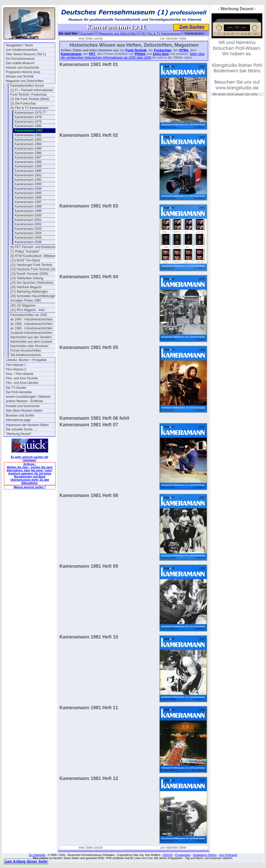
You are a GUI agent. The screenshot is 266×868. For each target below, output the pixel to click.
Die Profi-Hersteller (19, 392)
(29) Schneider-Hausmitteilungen (33, 296)
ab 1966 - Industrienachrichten (31, 328)
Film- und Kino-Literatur (22, 383)
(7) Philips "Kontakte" (25, 252)
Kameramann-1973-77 (30, 113)
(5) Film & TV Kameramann (29, 108)
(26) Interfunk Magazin (26, 287)
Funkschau (163, 50)
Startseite (87, 34)
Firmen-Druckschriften (26, 351)
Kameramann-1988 (28, 162)
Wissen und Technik (20, 77)
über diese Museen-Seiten (24, 411)
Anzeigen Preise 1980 (26, 301)
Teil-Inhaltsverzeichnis (26, 355)
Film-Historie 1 (16, 365)
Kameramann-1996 (28, 198)
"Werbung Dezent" (19, 434)
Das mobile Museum (20, 63)
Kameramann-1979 (28, 122)
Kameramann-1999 (28, 211)
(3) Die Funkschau (23, 103)
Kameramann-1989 (28, 166)
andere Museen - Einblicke (24, 401)
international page (18, 420)
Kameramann (71, 54)
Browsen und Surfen (20, 416)
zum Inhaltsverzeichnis (22, 50)
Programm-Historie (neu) (23, 72)
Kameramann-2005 (28, 238)
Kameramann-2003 (28, 229)
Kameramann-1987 (28, 157)
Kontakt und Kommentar (23, 406)
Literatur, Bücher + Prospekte (26, 360)
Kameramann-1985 (28, 149)
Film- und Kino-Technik (22, 378)
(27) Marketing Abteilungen (29, 292)
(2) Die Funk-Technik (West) (30, 99)
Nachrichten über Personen (29, 346)
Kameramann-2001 (28, 220)
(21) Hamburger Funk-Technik (31, 265)
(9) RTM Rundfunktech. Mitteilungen (35, 256)
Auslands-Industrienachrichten (31, 333)
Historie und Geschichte (22, 68)
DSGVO (168, 855)
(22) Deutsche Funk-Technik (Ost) (34, 269)
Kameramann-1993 (28, 184)
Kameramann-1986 (28, 153)
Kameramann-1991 (28, 175)
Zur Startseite (37, 855)
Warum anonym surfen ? (30, 487)
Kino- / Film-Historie (20, 374)
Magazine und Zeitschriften (25, 81)
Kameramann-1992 (28, 180)
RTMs (184, 50)
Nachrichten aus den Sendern (31, 337)
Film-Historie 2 (16, 369)
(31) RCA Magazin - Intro (28, 310)
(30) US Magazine (23, 305)
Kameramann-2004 (28, 233)
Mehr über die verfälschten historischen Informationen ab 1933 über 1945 (133, 56)
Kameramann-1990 (28, 171)
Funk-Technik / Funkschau (29, 95)
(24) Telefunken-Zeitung (27, 278)
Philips (140, 54)
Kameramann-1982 (28, 135)
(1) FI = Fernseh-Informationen (32, 90)
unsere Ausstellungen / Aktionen (28, 397)
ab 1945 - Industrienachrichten (31, 319)
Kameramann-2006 (28, 242)
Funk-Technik (136, 50)
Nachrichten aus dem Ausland (31, 342)
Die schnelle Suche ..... (22, 429)
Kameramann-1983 (28, 140)
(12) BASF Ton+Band (25, 260)
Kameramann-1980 (28, 126)
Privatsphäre (183, 855)
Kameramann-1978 (28, 117)
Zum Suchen (192, 27)
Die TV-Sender (16, 388)
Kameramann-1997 (28, 202)
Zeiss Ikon (161, 54)
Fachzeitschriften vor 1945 (29, 315)
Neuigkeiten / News (19, 45)
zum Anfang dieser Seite (26, 861)
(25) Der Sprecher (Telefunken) (32, 283)
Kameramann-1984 (28, 144)
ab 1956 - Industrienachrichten (31, 324)
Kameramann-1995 (28, 193)
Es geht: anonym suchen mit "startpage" (29, 458)
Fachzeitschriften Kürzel (27, 86)
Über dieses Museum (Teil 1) (26, 54)
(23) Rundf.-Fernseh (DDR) (29, 274)
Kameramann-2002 (28, 224)
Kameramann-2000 (28, 215)
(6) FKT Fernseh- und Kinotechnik (34, 247)
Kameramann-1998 (28, 206)
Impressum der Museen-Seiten (27, 425)
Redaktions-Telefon (205, 855)
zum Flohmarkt (228, 855)
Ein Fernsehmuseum (20, 59)
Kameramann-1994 (28, 189)
